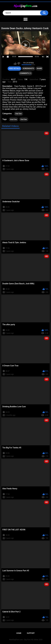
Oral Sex (19, 114)
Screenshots (28, 68)
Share (39, 68)
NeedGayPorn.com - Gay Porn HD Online (24, 640)
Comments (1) (26, 73)
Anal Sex (14, 119)
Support (31, 633)
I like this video (15, 64)
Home (19, 633)
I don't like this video (19, 64)
